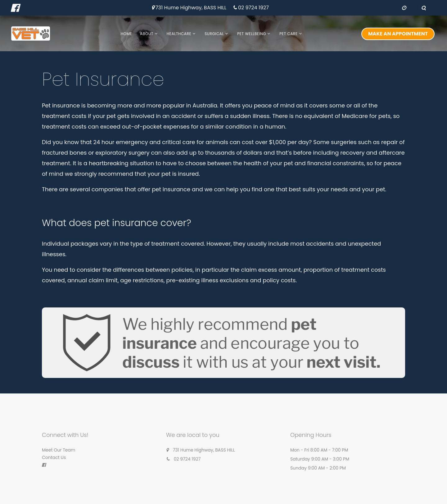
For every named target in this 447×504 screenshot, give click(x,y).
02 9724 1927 (253, 8)
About (147, 34)
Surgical (214, 34)
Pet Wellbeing (252, 34)
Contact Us (54, 457)
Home (126, 34)
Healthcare (179, 34)
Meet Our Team (59, 450)
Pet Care (288, 34)
